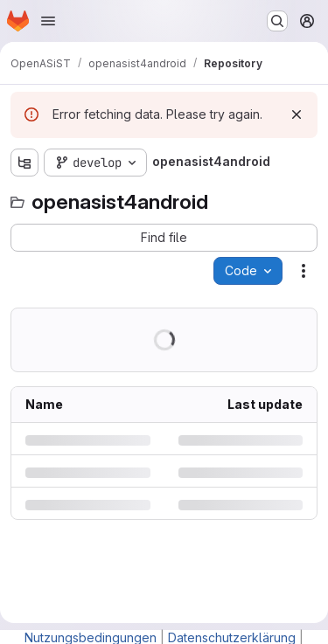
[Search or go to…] (277, 21)
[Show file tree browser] (24, 163)
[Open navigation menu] (48, 21)
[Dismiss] (297, 114)
